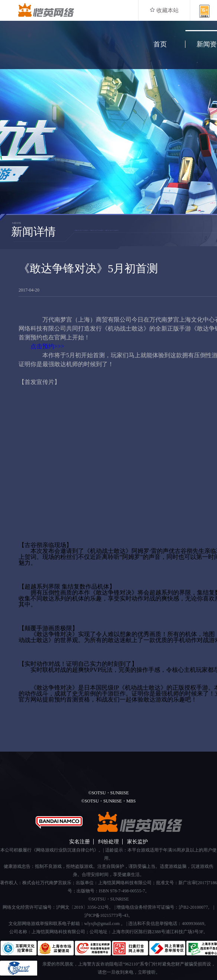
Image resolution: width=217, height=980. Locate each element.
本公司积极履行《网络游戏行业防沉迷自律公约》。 (52, 850)
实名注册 (80, 842)
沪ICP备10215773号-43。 (109, 915)
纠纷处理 (108, 842)
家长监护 (137, 842)
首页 (160, 44)
